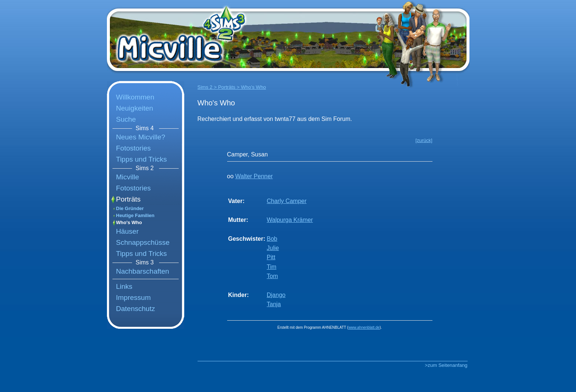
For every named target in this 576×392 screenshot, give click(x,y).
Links (124, 286)
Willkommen (135, 97)
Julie (273, 248)
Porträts (129, 199)
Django (276, 295)
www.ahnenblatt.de (364, 327)
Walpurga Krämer (290, 220)
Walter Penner (254, 176)
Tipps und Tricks (142, 159)
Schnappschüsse (143, 242)
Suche (126, 119)
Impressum (134, 298)
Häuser (127, 231)
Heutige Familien (135, 215)
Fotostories (134, 148)
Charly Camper (287, 201)
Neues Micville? (141, 137)
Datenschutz (136, 309)
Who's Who (129, 222)
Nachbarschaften (143, 271)
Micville (128, 177)
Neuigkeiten (135, 108)
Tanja (274, 304)
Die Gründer (130, 208)
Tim (272, 267)
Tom (272, 276)
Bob (272, 239)
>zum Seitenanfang (446, 365)
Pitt (271, 257)
